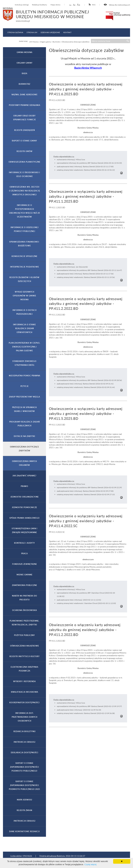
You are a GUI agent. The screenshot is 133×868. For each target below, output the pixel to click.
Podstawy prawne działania (25, 105)
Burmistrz (24, 84)
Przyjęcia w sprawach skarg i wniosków (24, 409)
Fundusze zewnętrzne (25, 564)
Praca (24, 554)
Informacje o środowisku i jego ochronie (24, 174)
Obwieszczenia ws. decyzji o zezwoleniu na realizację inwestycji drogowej (25, 191)
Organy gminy (25, 63)
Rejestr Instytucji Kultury (25, 656)
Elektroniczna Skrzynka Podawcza (24, 669)
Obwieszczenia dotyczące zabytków (24, 449)
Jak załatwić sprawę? (24, 476)
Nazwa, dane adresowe (25, 95)
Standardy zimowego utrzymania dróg (24, 363)
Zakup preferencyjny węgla (25, 397)
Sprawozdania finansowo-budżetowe (24, 244)
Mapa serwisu (25, 800)
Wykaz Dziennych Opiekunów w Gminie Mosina (24, 296)
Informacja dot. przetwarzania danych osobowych (25, 717)
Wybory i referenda (24, 681)
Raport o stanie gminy (24, 141)
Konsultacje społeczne (24, 256)
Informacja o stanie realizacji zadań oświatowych (24, 328)
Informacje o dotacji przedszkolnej (25, 312)
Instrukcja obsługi (22, 5)
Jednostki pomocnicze (24, 507)
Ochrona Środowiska (25, 610)
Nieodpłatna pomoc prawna (25, 376)
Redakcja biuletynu (40, 5)
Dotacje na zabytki (24, 436)
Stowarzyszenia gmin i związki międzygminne (25, 530)
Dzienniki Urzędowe (50, 32)
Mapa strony (55, 5)
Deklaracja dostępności (25, 753)
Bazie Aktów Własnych (88, 68)
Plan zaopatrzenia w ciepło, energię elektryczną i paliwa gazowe (24, 347)
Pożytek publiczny (24, 635)
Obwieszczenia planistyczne (24, 162)
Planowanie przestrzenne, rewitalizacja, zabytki (24, 623)
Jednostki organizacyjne (25, 497)
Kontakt (67, 32)
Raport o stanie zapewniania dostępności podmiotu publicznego (25, 767)
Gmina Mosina (25, 52)
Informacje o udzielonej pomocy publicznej (25, 229)
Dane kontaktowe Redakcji (24, 831)
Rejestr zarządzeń (25, 130)
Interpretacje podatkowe (25, 267)
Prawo (24, 486)
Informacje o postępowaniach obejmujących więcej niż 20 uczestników (24, 211)
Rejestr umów (25, 151)
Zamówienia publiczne (25, 585)
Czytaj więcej (90, 864)
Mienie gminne (25, 575)
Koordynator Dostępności (24, 703)
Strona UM (32, 32)
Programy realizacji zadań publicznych (25, 424)
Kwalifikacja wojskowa (25, 692)
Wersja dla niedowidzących (117, 5)
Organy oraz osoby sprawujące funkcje (25, 118)
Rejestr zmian (24, 810)
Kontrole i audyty (24, 543)
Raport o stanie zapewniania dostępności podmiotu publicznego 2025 (24, 785)
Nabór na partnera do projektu (25, 598)
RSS (92, 5)
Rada (25, 73)
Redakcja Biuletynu (25, 731)
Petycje (25, 386)
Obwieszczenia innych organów (24, 463)
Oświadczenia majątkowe (25, 646)
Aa (70, 5)
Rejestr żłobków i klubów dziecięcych (24, 279)
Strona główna (15, 32)
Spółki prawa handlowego (25, 518)
